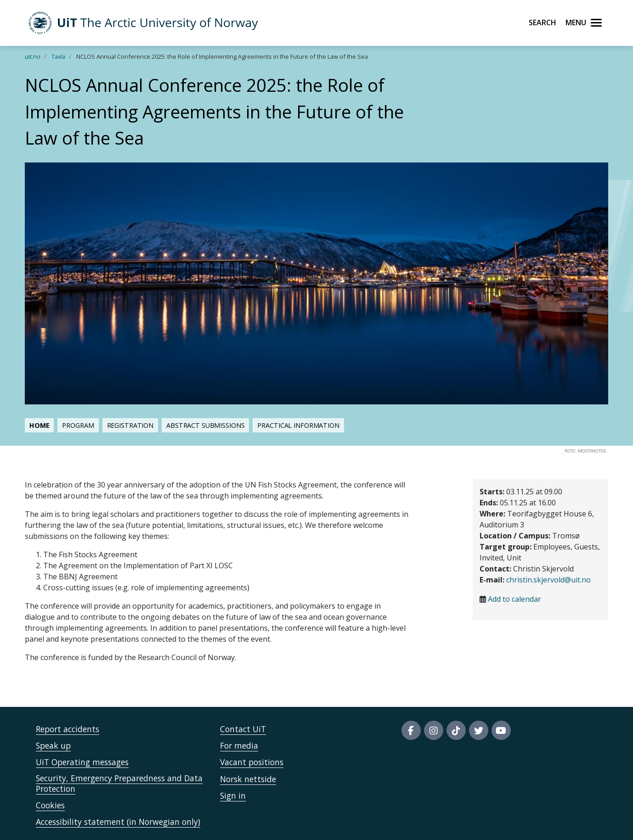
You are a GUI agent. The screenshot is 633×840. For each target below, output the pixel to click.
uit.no (33, 56)
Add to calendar (514, 599)
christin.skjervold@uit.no (548, 580)
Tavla (58, 56)
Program (78, 425)
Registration (130, 425)
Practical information (298, 425)
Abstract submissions (205, 425)
